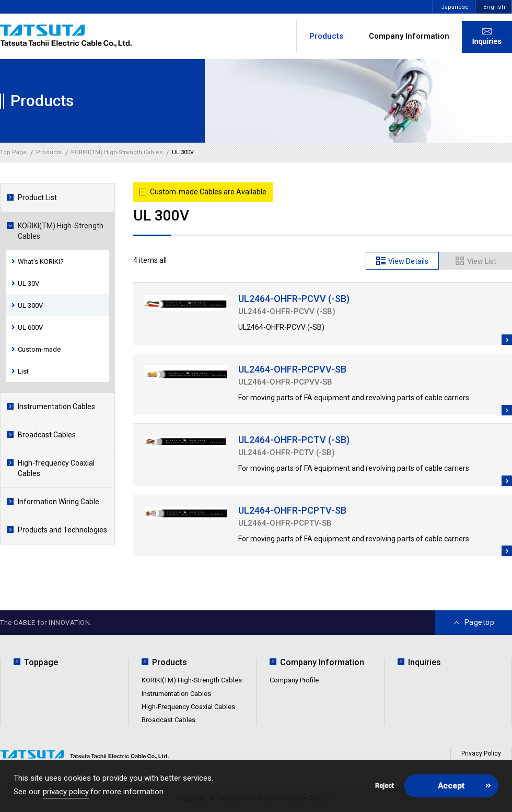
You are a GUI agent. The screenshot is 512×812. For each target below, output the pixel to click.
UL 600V (30, 327)
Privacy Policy (481, 753)
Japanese (455, 7)
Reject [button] (385, 786)
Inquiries (424, 662)
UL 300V (30, 305)
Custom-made (39, 349)
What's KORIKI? (41, 262)
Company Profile (294, 680)
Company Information (409, 36)
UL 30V (28, 283)
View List (482, 261)
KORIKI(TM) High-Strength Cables (61, 231)
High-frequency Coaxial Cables (56, 468)
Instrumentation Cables (56, 407)
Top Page (13, 152)
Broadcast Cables (47, 435)
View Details (408, 261)
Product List (37, 198)
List (23, 371)
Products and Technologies (62, 530)
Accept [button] (451, 786)
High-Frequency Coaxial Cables (188, 707)
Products (170, 662)
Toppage (41, 662)
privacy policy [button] (66, 792)
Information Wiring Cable (59, 502)
